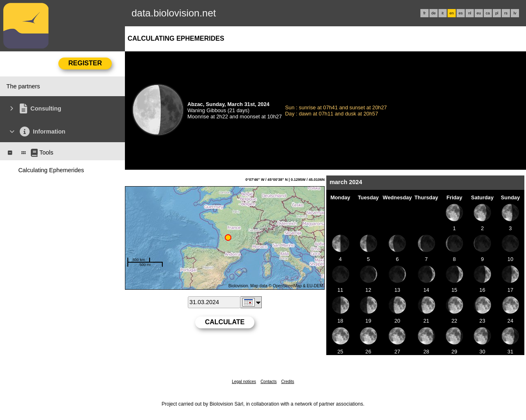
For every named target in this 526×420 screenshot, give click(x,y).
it (443, 13)
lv (515, 13)
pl (497, 13)
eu (479, 13)
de (434, 13)
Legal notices (244, 382)
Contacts (269, 382)
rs (506, 13)
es (461, 13)
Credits (288, 382)
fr (424, 13)
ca (488, 13)
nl (469, 13)
